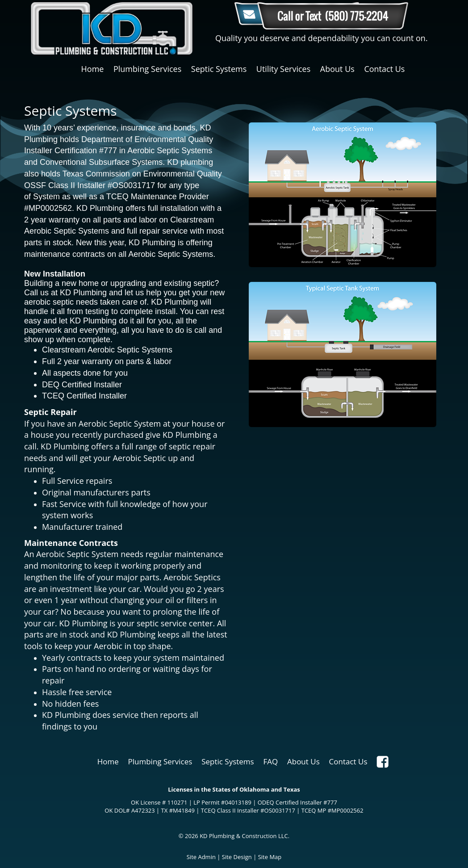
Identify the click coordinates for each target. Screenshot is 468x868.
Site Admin (201, 857)
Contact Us (384, 69)
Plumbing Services (147, 69)
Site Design (237, 857)
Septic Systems (219, 69)
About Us (337, 69)
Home (93, 69)
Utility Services (283, 69)
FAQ (270, 761)
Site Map (270, 857)
